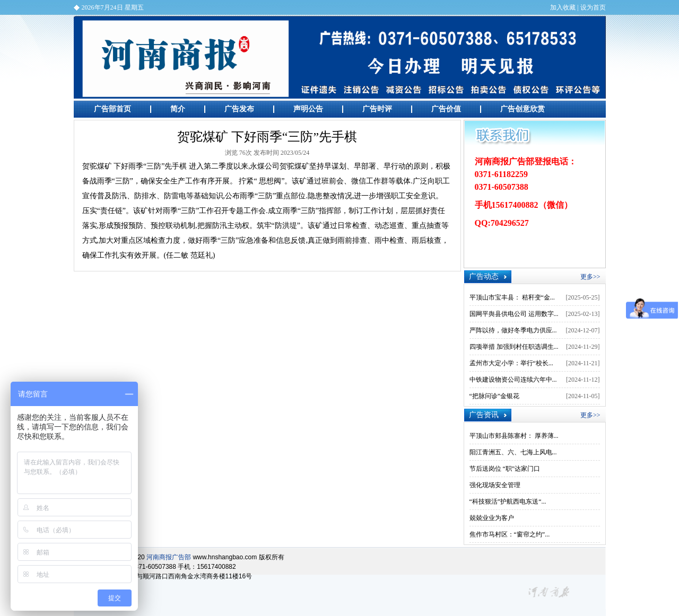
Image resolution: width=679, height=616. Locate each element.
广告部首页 (112, 109)
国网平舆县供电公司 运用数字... (514, 314)
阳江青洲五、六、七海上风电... (513, 452)
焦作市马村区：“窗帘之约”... (510, 534)
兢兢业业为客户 (492, 518)
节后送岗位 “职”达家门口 (505, 469)
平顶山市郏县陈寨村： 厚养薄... (514, 436)
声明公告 (308, 109)
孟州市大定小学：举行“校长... (511, 363)
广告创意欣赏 (523, 109)
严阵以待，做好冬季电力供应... (513, 330)
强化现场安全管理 (495, 485)
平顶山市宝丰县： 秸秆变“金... (512, 297)
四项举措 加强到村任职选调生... (514, 347)
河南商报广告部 (340, 57)
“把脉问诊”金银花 (495, 396)
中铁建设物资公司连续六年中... (513, 380)
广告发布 (239, 109)
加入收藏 (563, 7)
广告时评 (377, 109)
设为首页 (593, 7)
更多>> (590, 277)
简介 (178, 109)
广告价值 (446, 109)
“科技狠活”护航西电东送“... (508, 501)
